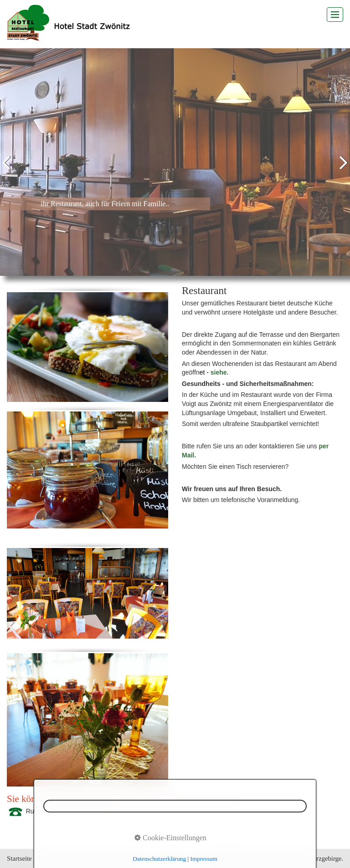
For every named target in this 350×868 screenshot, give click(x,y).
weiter (341, 169)
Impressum (80, 858)
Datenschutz (118, 858)
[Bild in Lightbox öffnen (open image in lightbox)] (87, 347)
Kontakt (49, 858)
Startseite (19, 858)
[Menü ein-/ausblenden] (335, 15)
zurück (9, 169)
